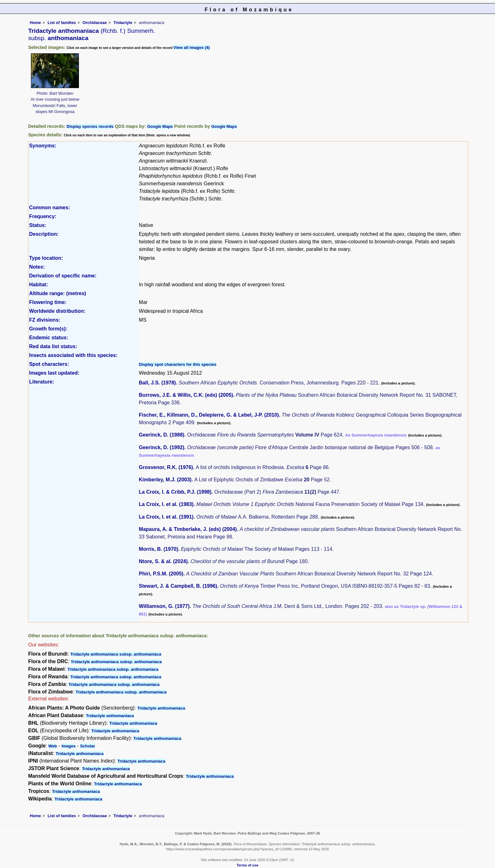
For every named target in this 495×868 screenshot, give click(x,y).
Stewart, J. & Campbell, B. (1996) (178, 586)
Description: (44, 234)
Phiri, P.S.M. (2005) (161, 574)
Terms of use (248, 865)
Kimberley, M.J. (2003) (165, 480)
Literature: (42, 382)
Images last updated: (54, 373)
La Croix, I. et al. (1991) (166, 517)
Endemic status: (49, 338)
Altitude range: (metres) (57, 293)
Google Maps (160, 126)
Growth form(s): (48, 329)
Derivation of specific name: (63, 276)
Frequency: (43, 216)
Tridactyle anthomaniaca (161, 708)
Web (53, 746)
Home (35, 23)
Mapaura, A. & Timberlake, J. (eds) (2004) (188, 529)
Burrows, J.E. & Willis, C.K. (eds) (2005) (186, 395)
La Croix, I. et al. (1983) (166, 504)
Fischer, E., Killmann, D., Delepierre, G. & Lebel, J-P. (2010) (209, 415)
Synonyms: (43, 146)
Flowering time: (48, 302)
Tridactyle (123, 23)
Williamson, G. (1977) (164, 606)
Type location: (46, 258)
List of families (62, 23)
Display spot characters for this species (178, 364)
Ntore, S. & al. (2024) (163, 561)
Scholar (88, 746)
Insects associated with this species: (73, 355)
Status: (38, 225)
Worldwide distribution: (57, 311)
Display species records (90, 126)
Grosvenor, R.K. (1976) (166, 467)
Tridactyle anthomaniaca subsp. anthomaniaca (116, 654)
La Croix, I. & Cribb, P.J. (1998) (175, 492)
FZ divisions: (45, 320)
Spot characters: (49, 364)
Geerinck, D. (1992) (162, 447)
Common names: (50, 208)
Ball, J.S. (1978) (157, 383)
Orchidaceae (95, 23)
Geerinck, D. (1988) (162, 435)
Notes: (37, 267)
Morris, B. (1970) (158, 549)
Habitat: (39, 285)
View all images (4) (191, 48)
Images (69, 746)
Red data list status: (53, 346)
